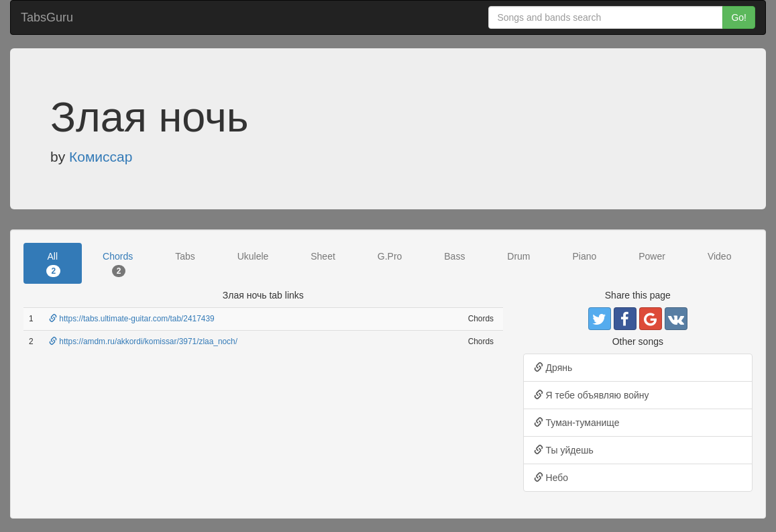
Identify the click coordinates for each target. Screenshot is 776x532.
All (53, 264)
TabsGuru (47, 17)
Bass (454, 256)
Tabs (185, 256)
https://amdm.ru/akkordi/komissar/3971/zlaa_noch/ (143, 341)
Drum (518, 256)
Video (720, 256)
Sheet (323, 256)
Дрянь (553, 368)
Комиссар (101, 157)
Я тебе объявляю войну (592, 395)
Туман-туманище (577, 423)
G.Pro (390, 256)
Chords (118, 264)
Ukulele (253, 256)
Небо (551, 478)
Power (652, 256)
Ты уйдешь (564, 450)
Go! (739, 17)
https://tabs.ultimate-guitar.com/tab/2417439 (132, 319)
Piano (584, 256)
